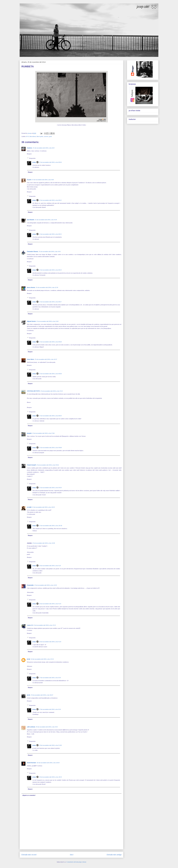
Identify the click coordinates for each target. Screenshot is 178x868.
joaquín (29, 433)
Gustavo (30, 148)
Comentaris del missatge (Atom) (76, 862)
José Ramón (31, 220)
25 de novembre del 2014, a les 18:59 (50, 416)
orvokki (29, 507)
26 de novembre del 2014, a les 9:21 (50, 566)
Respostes (32, 158)
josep (34, 162)
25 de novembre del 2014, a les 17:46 (43, 433)
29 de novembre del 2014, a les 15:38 (50, 745)
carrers (46, 136)
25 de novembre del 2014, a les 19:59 (50, 488)
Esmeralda (30, 585)
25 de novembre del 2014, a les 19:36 (48, 465)
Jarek (28, 695)
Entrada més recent (29, 855)
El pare (29, 180)
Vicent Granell (31, 465)
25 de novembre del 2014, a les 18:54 (50, 270)
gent (50, 136)
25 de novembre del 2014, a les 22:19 (45, 585)
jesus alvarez (31, 287)
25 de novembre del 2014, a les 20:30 (51, 526)
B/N (28, 136)
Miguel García (31, 321)
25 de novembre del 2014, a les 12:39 (47, 287)
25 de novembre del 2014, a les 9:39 (46, 220)
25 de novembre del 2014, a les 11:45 (50, 251)
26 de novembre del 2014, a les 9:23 (50, 604)
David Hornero (32, 763)
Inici (72, 855)
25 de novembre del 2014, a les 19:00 (50, 448)
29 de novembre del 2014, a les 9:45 (47, 727)
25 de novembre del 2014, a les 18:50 (50, 162)
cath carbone (31, 727)
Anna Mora (30, 359)
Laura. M (30, 625)
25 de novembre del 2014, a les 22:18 (44, 543)
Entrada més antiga (114, 855)
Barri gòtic (40, 136)
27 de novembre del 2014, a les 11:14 (50, 678)
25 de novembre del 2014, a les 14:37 (46, 359)
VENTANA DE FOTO (33, 391)
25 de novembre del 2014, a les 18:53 (50, 234)
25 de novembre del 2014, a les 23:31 (44, 625)
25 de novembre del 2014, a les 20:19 (43, 507)
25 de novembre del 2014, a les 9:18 (43, 180)
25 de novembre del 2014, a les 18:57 (50, 302)
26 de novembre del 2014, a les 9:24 (50, 642)
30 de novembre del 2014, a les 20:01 (48, 763)
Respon (29, 154)
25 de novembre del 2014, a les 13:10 (47, 321)
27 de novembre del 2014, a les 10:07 (42, 695)
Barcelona (33, 136)
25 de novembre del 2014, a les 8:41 (44, 148)
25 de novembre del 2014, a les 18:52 (50, 200)
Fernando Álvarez (32, 251)
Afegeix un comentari (29, 795)
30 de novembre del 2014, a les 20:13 (50, 777)
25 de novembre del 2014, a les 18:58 (50, 342)
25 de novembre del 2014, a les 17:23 (52, 391)
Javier (29, 659)
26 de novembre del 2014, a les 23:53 (42, 659)
